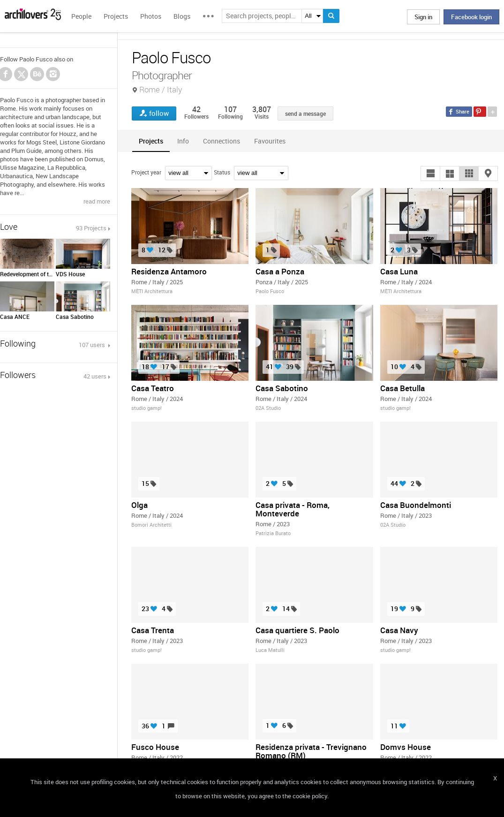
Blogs (182, 16)
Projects (116, 16)
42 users (95, 376)
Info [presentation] (183, 141)
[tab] (151, 141)
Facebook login (471, 17)
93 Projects (91, 228)
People (81, 16)
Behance (37, 74)
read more (97, 201)
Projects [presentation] (151, 141)
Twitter (22, 75)
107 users (93, 345)
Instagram (53, 74)
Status (222, 172)
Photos (151, 16)
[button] (430, 174)
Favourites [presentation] (270, 141)
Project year (146, 172)
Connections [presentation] (222, 141)
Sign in (423, 17)
